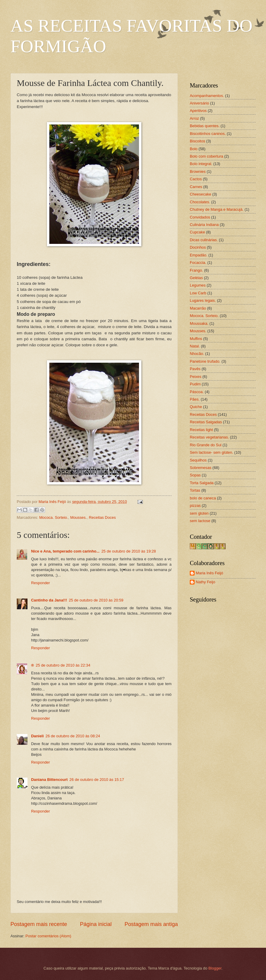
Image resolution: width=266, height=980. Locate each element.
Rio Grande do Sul (206, 445)
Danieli (37, 736)
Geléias (196, 278)
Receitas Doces (102, 517)
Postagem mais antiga (151, 924)
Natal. (195, 346)
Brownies (198, 171)
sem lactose (200, 521)
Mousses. (78, 517)
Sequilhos (198, 460)
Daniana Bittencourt (49, 780)
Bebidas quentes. (205, 126)
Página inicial (96, 924)
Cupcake (197, 232)
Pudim (195, 384)
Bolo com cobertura (207, 156)
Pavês (195, 369)
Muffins (196, 339)
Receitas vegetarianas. (209, 437)
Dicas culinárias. (204, 240)
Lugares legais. (203, 300)
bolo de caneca (203, 498)
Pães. (195, 399)
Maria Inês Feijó (210, 573)
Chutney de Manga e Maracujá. (217, 209)
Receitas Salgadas (206, 422)
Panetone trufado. (205, 361)
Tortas (195, 490)
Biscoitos (198, 141)
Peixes (196, 377)
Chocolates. (200, 202)
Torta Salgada (202, 483)
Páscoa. (197, 392)
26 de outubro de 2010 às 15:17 (97, 780)
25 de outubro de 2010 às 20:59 (96, 600)
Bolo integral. (201, 164)
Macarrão (198, 308)
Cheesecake (201, 194)
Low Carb (198, 293)
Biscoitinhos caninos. (208, 134)
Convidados (200, 217)
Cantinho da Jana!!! (49, 600)
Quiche (196, 407)
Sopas (195, 475)
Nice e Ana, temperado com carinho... (65, 551)
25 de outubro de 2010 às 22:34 (63, 665)
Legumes (198, 285)
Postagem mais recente (39, 924)
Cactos (196, 179)
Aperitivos (198, 111)
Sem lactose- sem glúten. (211, 452)
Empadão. (199, 255)
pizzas (195, 506)
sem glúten (199, 513)
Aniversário (199, 103)
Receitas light (201, 430)
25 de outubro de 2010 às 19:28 (129, 551)
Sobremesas (201, 468)
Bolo (194, 149)
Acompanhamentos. (207, 96)
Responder (40, 583)
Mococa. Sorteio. (54, 517)
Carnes (196, 187)
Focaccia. (198, 263)
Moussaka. (199, 323)
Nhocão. (197, 354)
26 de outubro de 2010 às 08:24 (73, 736)
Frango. (196, 270)
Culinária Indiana (204, 225)
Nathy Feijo (205, 582)
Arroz (194, 118)
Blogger (215, 968)
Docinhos (198, 247)
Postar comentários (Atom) (48, 936)
